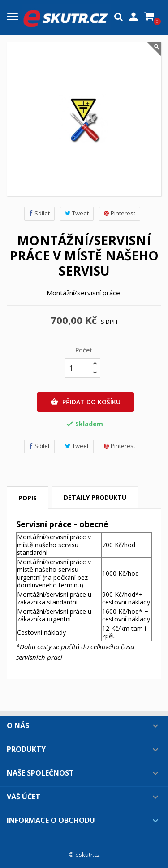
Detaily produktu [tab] (95, 497)
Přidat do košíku (85, 402)
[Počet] (78, 368)
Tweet (77, 213)
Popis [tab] (28, 498)
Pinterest (120, 213)
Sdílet (39, 213)
